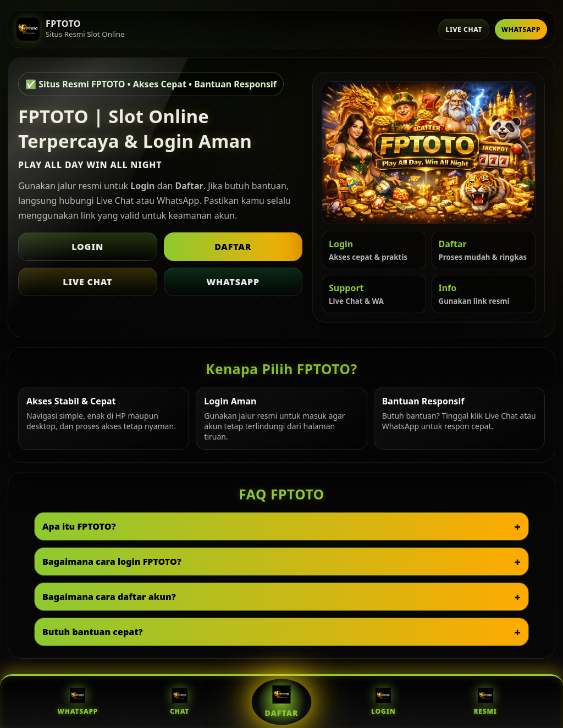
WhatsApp (521, 29)
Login (87, 247)
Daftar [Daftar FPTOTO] (282, 702)
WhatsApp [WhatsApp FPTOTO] (78, 702)
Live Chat (464, 29)
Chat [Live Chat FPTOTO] (180, 702)
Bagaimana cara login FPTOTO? (112, 562)
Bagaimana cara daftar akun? (109, 597)
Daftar (233, 247)
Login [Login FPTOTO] (383, 702)
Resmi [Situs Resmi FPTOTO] (485, 702)
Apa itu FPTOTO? (79, 526)
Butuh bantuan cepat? (93, 632)
